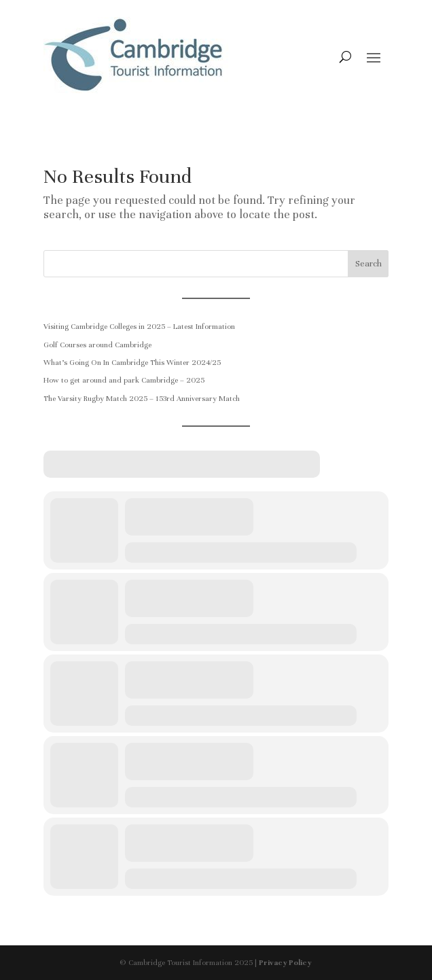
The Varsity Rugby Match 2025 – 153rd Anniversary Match (142, 398)
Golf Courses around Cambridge (97, 345)
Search (368, 264)
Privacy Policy (285, 962)
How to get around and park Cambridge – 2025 (124, 380)
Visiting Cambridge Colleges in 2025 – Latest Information (139, 326)
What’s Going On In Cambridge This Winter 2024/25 (132, 362)
